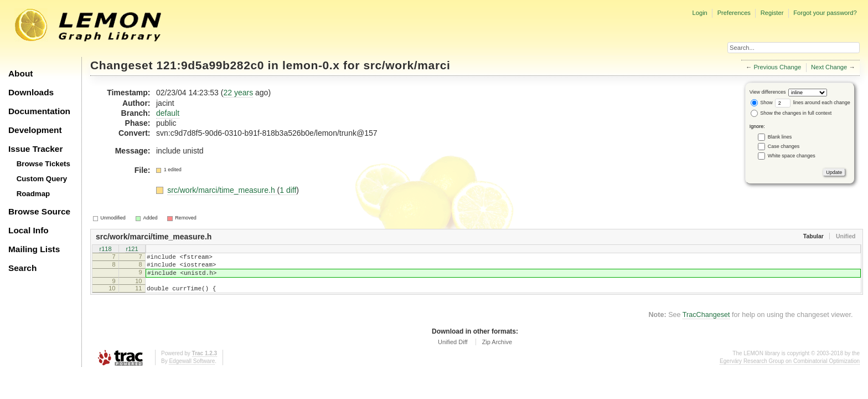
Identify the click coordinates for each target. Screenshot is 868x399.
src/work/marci (407, 65)
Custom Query (42, 179)
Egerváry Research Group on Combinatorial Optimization (790, 369)
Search (22, 268)
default (168, 113)
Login (699, 13)
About (20, 73)
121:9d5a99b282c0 (211, 65)
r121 (132, 249)
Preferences (734, 13)
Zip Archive (497, 350)
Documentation (39, 111)
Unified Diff (453, 350)
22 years (238, 93)
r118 (105, 249)
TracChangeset (706, 323)
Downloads (31, 92)
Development (35, 130)
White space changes (792, 156)
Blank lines (780, 137)
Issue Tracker (35, 149)
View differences (768, 92)
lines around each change (813, 103)
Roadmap (33, 194)
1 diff (288, 190)
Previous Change (777, 67)
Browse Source (39, 211)
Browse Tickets (43, 164)
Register (772, 13)
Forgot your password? (825, 13)
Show (762, 103)
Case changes (784, 146)
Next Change (829, 67)
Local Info (29, 230)
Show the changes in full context (791, 113)
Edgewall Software (192, 369)
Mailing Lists (34, 249)
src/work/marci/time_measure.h (222, 190)
